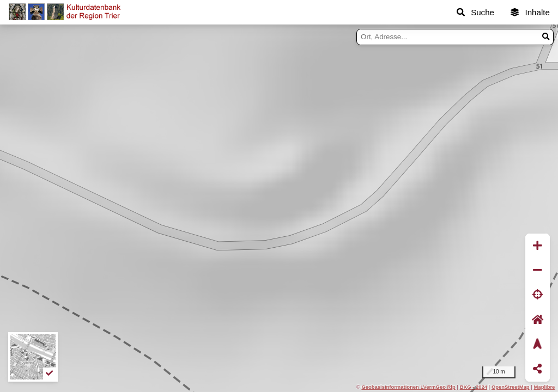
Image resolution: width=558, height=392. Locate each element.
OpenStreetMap (511, 387)
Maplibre (545, 387)
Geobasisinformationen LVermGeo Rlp (408, 387)
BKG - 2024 (474, 387)
